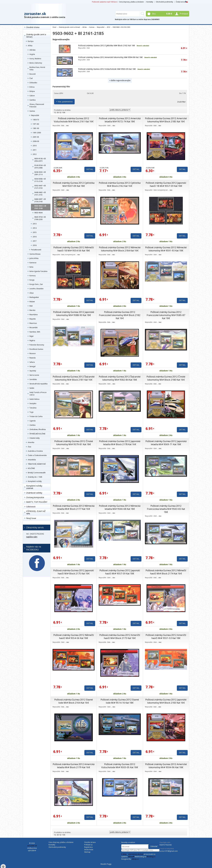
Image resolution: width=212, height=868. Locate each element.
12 (55, 113)
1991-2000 (37, 133)
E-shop (124, 854)
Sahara (32, 362)
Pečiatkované (36, 250)
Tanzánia (33, 408)
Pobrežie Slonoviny (37, 345)
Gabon (32, 96)
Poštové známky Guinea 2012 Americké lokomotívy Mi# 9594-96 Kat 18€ (110, 57)
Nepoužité (35, 115)
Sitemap (87, 852)
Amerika (31, 442)
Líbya (32, 293)
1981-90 (36, 128)
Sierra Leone (34, 375)
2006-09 (36, 141)
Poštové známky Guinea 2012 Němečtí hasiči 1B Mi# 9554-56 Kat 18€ (74, 249)
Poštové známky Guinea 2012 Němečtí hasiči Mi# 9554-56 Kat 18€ (74, 637)
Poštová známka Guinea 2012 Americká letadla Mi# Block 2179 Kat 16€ (74, 766)
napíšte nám (32, 537)
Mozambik (33, 328)
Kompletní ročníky (35, 481)
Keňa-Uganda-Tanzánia (38, 271)
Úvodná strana (33, 27)
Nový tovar (31, 518)
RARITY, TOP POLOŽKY (37, 502)
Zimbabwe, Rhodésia (38, 429)
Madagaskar (34, 297)
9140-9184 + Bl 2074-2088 (40, 167)
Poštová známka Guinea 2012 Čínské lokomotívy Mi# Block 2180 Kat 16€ (166, 378)
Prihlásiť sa (88, 845)
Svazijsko (33, 403)
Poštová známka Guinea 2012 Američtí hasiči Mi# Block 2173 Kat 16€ (120, 637)
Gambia (33, 100)
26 (58, 113)
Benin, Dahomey (36, 63)
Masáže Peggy (106, 864)
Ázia (29, 447)
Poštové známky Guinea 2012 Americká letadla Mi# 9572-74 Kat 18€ (120, 120)
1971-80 (36, 124)
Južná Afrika (34, 258)
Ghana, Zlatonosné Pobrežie (37, 105)
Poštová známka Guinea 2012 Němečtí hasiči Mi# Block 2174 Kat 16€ (166, 572)
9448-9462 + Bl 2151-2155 (40, 194)
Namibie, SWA (35, 332)
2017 (35, 241)
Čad (31, 78)
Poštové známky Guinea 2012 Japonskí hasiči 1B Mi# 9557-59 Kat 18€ (166, 184)
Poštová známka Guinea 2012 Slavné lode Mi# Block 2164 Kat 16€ (74, 701)
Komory (33, 276)
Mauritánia (34, 315)
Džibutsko (33, 83)
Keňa (31, 267)
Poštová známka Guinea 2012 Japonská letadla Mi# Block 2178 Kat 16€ (120, 443)
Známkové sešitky (34, 493)
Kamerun (33, 263)
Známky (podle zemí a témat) (36, 36)
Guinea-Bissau (35, 254)
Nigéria (32, 340)
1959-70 (36, 120)
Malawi (32, 302)
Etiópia (32, 91)
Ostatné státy (35, 438)
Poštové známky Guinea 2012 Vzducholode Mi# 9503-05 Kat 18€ (107, 69)
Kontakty (150, 2)
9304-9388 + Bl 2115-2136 (40, 180)
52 (60, 113)
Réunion (33, 353)
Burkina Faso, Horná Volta (37, 68)
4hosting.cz (151, 857)
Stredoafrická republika (38, 384)
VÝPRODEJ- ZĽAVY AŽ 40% (36, 512)
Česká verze (182, 2)
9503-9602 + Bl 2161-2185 (40, 207)
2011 (35, 150)
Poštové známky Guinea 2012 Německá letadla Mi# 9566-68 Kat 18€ (120, 507)
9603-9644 (38, 213)
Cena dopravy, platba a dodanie (131, 2)
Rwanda (33, 358)
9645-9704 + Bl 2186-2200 (40, 218)
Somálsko (33, 379)
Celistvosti (31, 507)
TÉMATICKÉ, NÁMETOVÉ (37, 464)
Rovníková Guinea (36, 349)
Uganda (33, 421)
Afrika (30, 46)
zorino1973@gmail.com (169, 851)
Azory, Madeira (35, 59)
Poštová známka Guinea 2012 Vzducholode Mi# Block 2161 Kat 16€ (74, 120)
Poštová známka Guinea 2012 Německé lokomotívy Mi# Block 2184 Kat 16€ (120, 249)
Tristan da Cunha (36, 416)
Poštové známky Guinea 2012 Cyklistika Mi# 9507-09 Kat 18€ (74, 184)
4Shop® (131, 857)
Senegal (32, 366)
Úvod (54, 27)
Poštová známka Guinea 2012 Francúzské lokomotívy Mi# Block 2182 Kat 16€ (120, 315)
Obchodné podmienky (164, 2)
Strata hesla (89, 850)
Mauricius (33, 323)
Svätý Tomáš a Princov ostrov (38, 394)
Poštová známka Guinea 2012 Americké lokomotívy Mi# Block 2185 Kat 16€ (166, 120)
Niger (32, 336)
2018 (35, 245)
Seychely (33, 371)
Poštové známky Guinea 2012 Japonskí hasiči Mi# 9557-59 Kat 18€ (120, 572)
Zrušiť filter (181, 102)
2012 (35, 154)
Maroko (32, 310)
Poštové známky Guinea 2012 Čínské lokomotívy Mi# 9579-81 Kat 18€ (74, 443)
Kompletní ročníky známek (34, 487)
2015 (35, 232)
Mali (31, 306)
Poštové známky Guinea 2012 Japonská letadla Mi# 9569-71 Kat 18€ (166, 443)
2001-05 (36, 137)
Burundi (33, 74)
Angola (32, 54)
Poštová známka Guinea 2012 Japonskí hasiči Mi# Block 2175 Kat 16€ (74, 572)
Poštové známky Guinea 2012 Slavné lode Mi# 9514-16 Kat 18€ (120, 701)
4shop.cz (135, 859)
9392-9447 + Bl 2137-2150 (40, 187)
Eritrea (32, 87)
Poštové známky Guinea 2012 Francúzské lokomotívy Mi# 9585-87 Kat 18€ (166, 315)
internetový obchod (136, 854)
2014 (35, 228)
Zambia (32, 425)
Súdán (32, 388)
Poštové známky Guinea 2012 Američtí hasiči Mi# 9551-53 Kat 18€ (166, 637)
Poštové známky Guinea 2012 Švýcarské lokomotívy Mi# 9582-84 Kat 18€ (120, 378)
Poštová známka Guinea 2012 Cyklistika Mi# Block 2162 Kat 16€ (107, 45)
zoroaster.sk (35, 14)
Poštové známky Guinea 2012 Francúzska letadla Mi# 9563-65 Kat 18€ (166, 509)
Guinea (32, 111)
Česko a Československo (37, 455)
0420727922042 (166, 845)
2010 (35, 146)
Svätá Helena (34, 399)
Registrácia (88, 847)
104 (64, 113)
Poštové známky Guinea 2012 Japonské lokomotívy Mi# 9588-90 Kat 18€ (74, 314)
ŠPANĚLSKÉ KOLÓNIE (37, 434)
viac (67, 125)
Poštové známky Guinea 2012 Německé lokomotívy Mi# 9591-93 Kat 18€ (166, 249)
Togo (32, 412)
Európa (31, 41)
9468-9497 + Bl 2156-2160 (40, 200)
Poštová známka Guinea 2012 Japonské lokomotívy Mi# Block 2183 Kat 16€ (166, 701)
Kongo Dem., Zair (36, 284)
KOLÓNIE (31, 468)
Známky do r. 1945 (35, 477)
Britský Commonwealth (37, 473)
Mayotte (33, 319)
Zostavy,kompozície (35, 497)
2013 (35, 224)
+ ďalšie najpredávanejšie (120, 80)
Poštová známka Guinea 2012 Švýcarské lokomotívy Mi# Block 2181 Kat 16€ (74, 378)
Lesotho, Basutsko (37, 289)
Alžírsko (33, 50)
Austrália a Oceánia (35, 451)
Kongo (32, 280)
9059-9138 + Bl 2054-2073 (40, 160)
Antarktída (32, 460)
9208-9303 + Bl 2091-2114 (40, 173)
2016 (35, 237)
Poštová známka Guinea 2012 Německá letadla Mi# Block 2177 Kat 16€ (74, 507)
